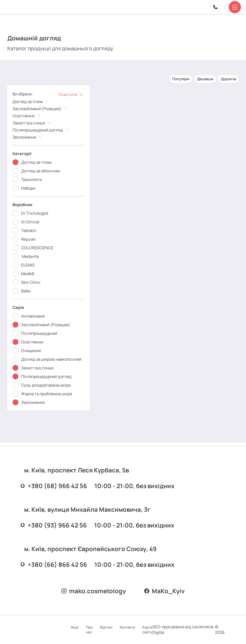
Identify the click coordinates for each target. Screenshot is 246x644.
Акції (77, 627)
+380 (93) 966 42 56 (55, 522)
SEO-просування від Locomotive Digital (175, 630)
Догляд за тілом (32, 101)
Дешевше (205, 78)
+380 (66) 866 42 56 (56, 562)
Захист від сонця (33, 122)
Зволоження (28, 136)
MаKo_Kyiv (165, 590)
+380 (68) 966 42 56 (56, 482)
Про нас (92, 630)
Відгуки (109, 627)
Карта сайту (150, 630)
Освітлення (27, 115)
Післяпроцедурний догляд (42, 129)
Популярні (181, 78)
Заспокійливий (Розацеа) (41, 108)
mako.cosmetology (93, 590)
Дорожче (228, 78)
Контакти (130, 627)
